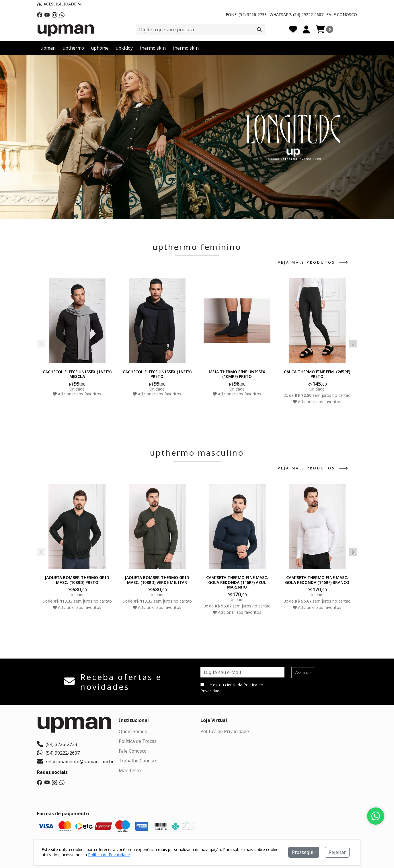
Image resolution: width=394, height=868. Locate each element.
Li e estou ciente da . (232, 688)
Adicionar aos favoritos (77, 394)
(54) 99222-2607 (58, 753)
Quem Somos (133, 731)
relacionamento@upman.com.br (75, 762)
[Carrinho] (324, 30)
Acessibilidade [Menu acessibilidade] (59, 4)
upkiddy (124, 48)
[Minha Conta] (306, 30)
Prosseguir (304, 852)
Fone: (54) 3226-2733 (246, 14)
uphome (100, 48)
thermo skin (153, 48)
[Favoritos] (293, 30)
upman (48, 48)
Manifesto (130, 770)
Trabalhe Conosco (138, 761)
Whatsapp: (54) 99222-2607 (297, 14)
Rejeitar (337, 852)
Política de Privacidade (225, 731)
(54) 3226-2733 (57, 744)
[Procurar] (259, 30)
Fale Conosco (342, 14)
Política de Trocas (138, 741)
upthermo (73, 48)
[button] (191, 212)
